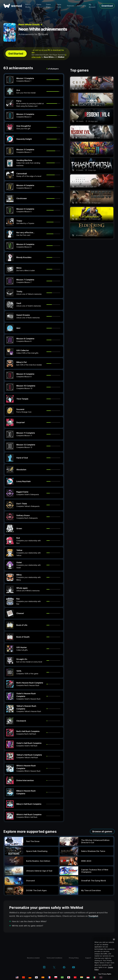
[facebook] (64, 968)
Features (71, 6)
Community (81, 6)
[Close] (114, 939)
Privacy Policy (74, 958)
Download (107, 6)
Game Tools (59, 6)
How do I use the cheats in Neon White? (29, 921)
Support (88, 958)
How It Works (28, 6)
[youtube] (74, 967)
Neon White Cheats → (30, 24)
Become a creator (33, 958)
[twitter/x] (54, 968)
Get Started (16, 54)
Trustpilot (93, 916)
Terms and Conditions (54, 958)
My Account (92, 6)
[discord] (44, 968)
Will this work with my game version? (27, 926)
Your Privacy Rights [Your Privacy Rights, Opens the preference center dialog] (105, 974)
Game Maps (48, 6)
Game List (39, 6)
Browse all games (102, 831)
